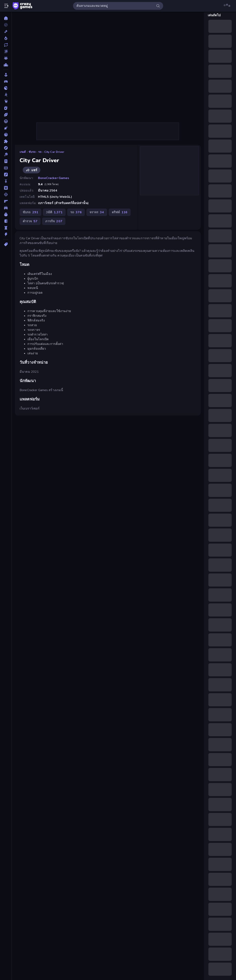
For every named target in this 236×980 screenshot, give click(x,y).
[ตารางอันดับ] (6, 65)
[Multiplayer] (6, 58)
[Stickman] (6, 95)
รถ (40, 152)
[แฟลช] (6, 175)
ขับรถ (32, 152)
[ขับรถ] (6, 121)
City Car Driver (54, 152)
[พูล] (6, 155)
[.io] (6, 88)
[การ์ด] (6, 108)
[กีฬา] (6, 115)
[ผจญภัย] (6, 148)
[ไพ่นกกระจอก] (6, 161)
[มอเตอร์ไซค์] (6, 181)
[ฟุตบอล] (6, 168)
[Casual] (6, 75)
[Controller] (6, 81)
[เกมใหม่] (6, 31)
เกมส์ (23, 152)
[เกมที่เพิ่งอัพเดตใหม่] (6, 45)
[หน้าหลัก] (6, 18)
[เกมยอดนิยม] (6, 38)
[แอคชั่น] (6, 234)
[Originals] (6, 51)
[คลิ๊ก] (6, 128)
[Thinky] (6, 101)
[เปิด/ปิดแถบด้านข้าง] (6, 6)
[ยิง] (6, 194)
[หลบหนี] (6, 221)
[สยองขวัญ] (6, 214)
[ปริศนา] (6, 141)
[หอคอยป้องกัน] (6, 228)
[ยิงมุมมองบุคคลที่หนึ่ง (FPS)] (6, 201)
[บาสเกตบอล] (6, 135)
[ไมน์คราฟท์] (6, 188)
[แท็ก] (6, 244)
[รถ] (6, 208)
